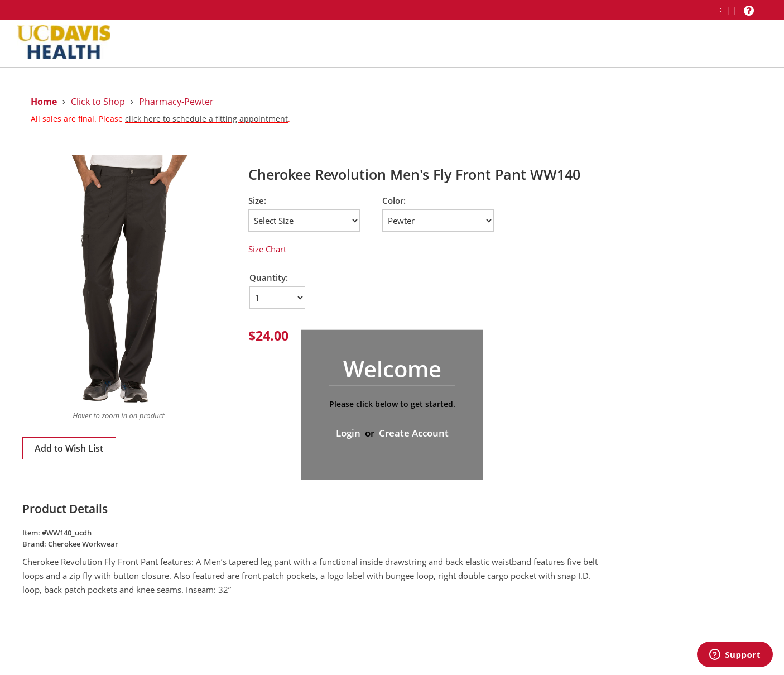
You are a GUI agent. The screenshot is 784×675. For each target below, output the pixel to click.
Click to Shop (98, 102)
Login (348, 433)
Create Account (414, 433)
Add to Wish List (69, 448)
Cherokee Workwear (83, 544)
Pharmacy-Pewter (176, 102)
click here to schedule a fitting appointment (206, 119)
